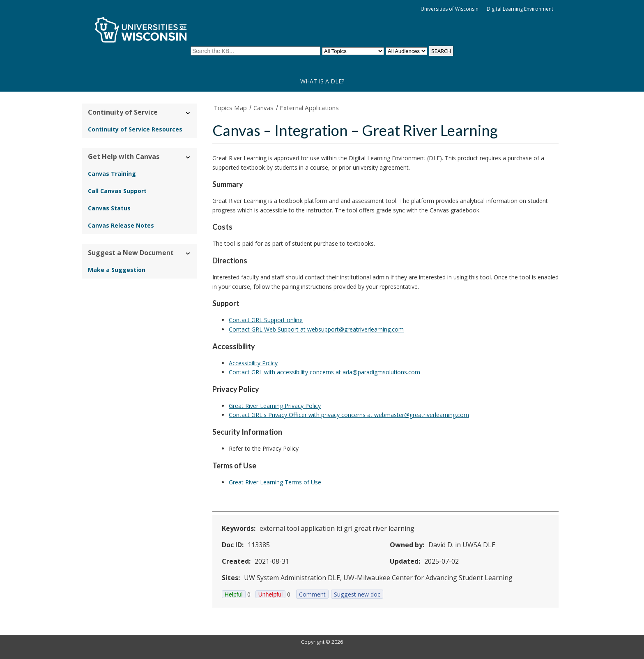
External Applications (309, 108)
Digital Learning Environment (520, 9)
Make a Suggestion (117, 270)
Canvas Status (109, 208)
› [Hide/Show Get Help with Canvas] (188, 157)
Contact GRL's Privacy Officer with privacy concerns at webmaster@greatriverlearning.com (349, 415)
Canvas (263, 108)
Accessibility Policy (253, 363)
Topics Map (230, 108)
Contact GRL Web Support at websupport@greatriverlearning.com (316, 329)
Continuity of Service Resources (135, 129)
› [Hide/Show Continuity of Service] (188, 113)
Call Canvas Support (117, 191)
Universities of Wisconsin (450, 9)
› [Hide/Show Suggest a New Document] (188, 253)
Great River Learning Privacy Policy (275, 406)
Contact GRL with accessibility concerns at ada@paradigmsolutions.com (324, 372)
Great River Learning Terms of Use (275, 482)
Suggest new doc (357, 594)
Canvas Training (112, 174)
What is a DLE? (322, 81)
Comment (312, 594)
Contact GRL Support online (266, 320)
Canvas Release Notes (121, 225)
